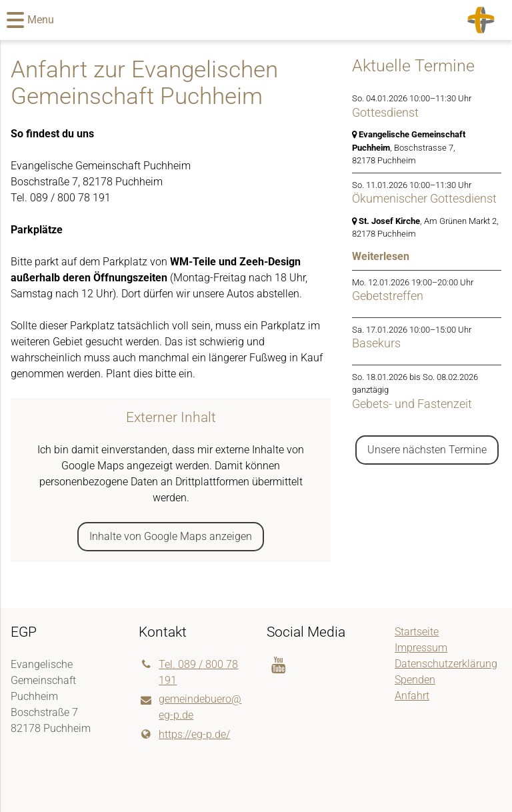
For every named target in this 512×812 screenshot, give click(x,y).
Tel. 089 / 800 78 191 (188, 673)
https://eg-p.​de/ (184, 735)
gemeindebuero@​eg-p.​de (190, 708)
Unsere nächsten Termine (427, 450)
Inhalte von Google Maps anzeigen (171, 536)
